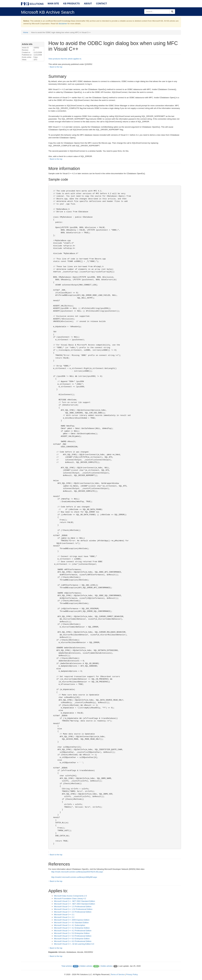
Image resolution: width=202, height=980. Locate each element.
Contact (101, 4)
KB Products (71, 4)
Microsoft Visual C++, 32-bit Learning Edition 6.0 (74, 944)
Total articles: (67, 966)
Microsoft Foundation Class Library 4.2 (70, 898)
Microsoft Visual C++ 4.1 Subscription (70, 925)
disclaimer (63, 24)
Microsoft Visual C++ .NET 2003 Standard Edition (74, 904)
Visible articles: (107, 966)
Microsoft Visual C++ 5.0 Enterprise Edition (72, 933)
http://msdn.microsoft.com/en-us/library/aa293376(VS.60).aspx (77, 872)
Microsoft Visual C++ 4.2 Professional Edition (73, 931)
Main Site (53, 4)
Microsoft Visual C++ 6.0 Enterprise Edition (72, 939)
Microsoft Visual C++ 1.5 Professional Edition (73, 907)
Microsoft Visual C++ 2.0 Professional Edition (73, 912)
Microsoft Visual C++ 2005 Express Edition (72, 920)
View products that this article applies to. (65, 59)
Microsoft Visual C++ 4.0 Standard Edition (71, 923)
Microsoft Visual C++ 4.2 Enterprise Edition (72, 928)
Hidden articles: (86, 966)
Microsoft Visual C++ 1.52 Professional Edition (73, 909)
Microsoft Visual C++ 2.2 (64, 917)
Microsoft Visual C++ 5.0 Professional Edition (73, 936)
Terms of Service (118, 974)
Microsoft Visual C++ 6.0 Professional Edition (73, 941)
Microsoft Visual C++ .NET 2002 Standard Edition (74, 901)
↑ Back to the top (55, 67)
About (88, 4)
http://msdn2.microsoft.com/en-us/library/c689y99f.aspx (74, 877)
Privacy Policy (132, 974)
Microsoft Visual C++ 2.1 (64, 915)
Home (26, 32)
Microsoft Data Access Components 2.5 (70, 896)
